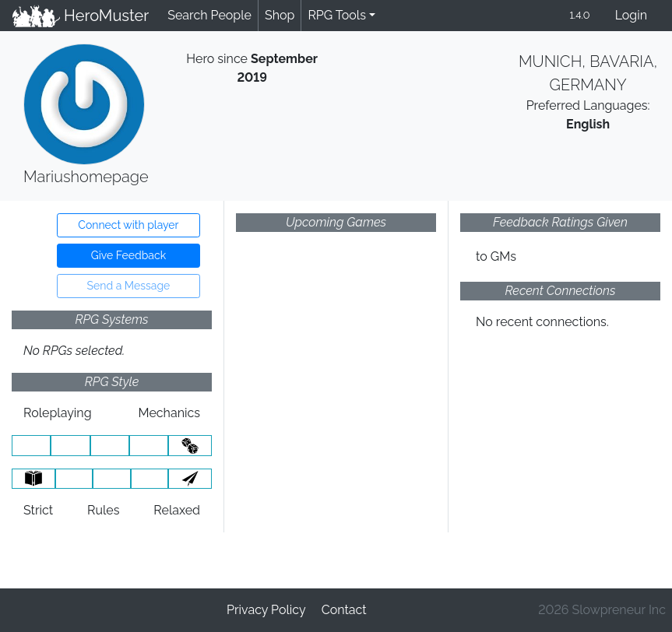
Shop (280, 15)
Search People (209, 15)
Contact (344, 610)
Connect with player (128, 225)
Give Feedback (128, 255)
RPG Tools (337, 15)
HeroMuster (81, 16)
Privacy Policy (266, 610)
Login (631, 15)
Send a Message (129, 286)
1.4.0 (579, 15)
